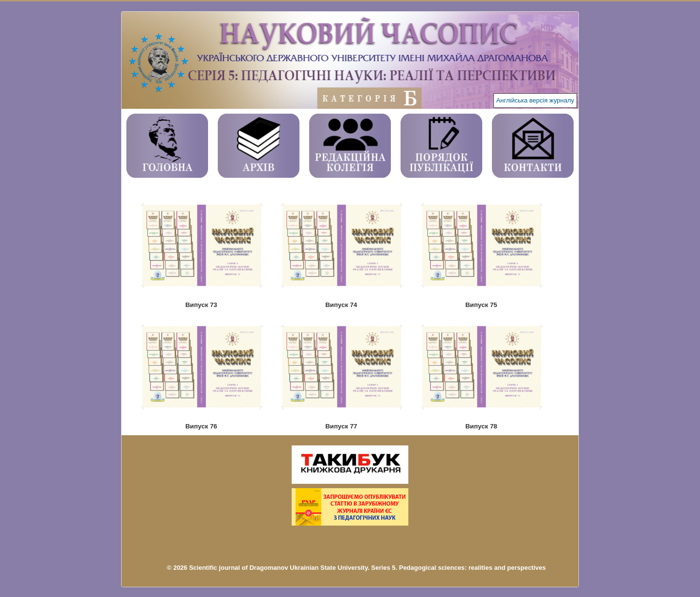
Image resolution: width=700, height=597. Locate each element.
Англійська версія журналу (535, 100)
